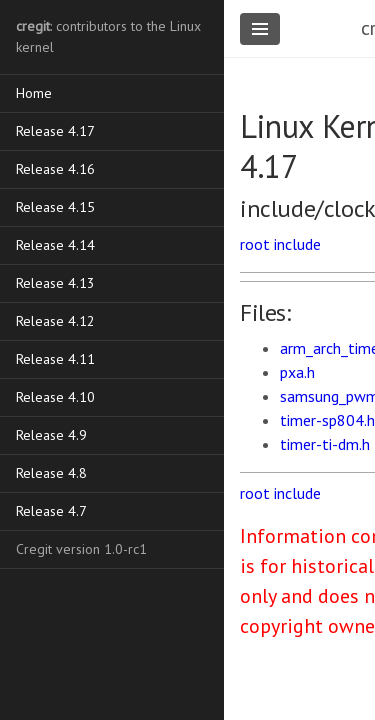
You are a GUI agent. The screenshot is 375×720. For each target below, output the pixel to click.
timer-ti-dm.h (325, 444)
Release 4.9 (51, 435)
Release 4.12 (55, 321)
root (255, 244)
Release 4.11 (55, 359)
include (297, 244)
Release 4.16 (55, 169)
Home (34, 93)
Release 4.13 (55, 283)
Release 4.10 (55, 397)
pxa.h (297, 372)
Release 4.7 (51, 511)
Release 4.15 (55, 207)
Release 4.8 (51, 473)
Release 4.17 (55, 131)
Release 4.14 (55, 245)
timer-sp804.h (327, 420)
